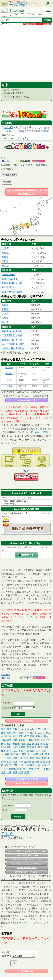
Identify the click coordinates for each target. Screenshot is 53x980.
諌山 (29, 744)
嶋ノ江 (47, 729)
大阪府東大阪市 (10, 279)
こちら (29, 617)
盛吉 (19, 754)
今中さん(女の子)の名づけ (27, 783)
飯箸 (40, 747)
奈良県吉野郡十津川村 (13, 348)
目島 (21, 758)
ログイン (43, 513)
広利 (21, 736)
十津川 (44, 131)
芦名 (42, 754)
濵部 (21, 733)
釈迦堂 (39, 736)
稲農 (32, 736)
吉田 (15, 751)
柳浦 (15, 765)
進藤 (38, 765)
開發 (9, 758)
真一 (21, 762)
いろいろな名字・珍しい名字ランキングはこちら (27, 851)
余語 (27, 729)
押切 (48, 769)
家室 (9, 751)
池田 (24, 754)
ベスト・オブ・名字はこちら (27, 855)
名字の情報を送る (10, 175)
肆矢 (43, 744)
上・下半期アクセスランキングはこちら (27, 864)
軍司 (15, 733)
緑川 (3, 729)
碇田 (3, 733)
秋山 (30, 754)
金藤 (9, 772)
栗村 (3, 744)
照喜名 (16, 744)
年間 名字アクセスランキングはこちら (27, 860)
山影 (13, 754)
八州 (43, 769)
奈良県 (23, 131)
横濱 (32, 765)
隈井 (9, 740)
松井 (9, 762)
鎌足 (11, 127)
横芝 (27, 736)
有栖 (29, 747)
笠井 (31, 769)
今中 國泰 (9, 368)
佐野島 (22, 747)
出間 (3, 747)
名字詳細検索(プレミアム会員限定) (37, 24)
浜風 (27, 758)
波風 (44, 765)
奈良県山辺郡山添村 (12, 331)
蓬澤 (27, 772)
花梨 (3, 772)
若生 (37, 769)
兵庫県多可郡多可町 (12, 283)
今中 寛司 (9, 380)
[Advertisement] (26, 52)
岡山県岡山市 (9, 287)
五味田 (36, 762)
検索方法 (7, 708)
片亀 (9, 733)
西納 (43, 762)
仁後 (27, 765)
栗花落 (36, 744)
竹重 (32, 758)
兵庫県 (5, 257)
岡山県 (5, 322)
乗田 (15, 736)
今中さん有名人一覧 (27, 400)
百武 (15, 772)
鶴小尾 (8, 736)
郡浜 (9, 744)
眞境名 (13, 769)
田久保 (22, 740)
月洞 (38, 758)
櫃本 (15, 758)
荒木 (48, 762)
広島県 (5, 261)
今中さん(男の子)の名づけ (27, 779)
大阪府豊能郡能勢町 (12, 292)
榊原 (44, 751)
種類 (5, 810)
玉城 (3, 740)
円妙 (23, 744)
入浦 (21, 729)
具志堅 (33, 733)
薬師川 (33, 729)
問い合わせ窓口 (39, 432)
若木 (46, 736)
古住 (15, 740)
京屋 (43, 740)
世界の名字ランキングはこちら (27, 872)
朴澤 (27, 733)
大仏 (25, 769)
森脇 (7, 754)
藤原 (9, 131)
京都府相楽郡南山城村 (13, 344)
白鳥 (46, 747)
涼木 (37, 740)
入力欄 (6, 703)
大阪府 (5, 248)
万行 (48, 740)
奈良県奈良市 (9, 275)
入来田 (30, 740)
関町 (20, 769)
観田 (21, 772)
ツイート (6, 158)
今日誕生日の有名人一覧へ (27, 868)
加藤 (36, 754)
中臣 (6, 127)
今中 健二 (9, 374)
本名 (21, 751)
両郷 (15, 747)
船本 (3, 751)
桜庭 (9, 747)
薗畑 (32, 751)
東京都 (5, 266)
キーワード (8, 805)
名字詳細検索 (27, 721)
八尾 (21, 765)
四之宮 (41, 733)
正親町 (28, 762)
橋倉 (34, 747)
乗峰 (44, 758)
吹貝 (15, 729)
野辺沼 (8, 765)
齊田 (27, 751)
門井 (15, 762)
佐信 (9, 729)
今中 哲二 (9, 386)
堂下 (40, 729)
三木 (38, 751)
